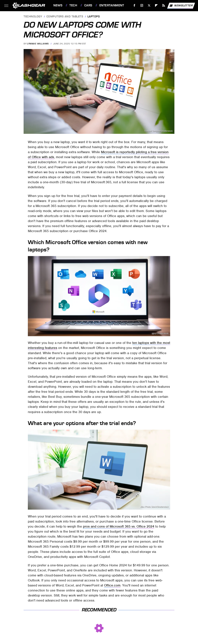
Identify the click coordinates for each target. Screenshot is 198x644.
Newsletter (181, 6)
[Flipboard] (156, 6)
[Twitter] (149, 6)
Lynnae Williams (38, 44)
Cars (88, 5)
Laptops (94, 17)
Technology (33, 17)
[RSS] (164, 6)
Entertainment (112, 5)
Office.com (112, 585)
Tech (73, 5)
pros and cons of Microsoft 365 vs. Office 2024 (119, 526)
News (58, 5)
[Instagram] (142, 6)
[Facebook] (134, 6)
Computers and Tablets (65, 17)
